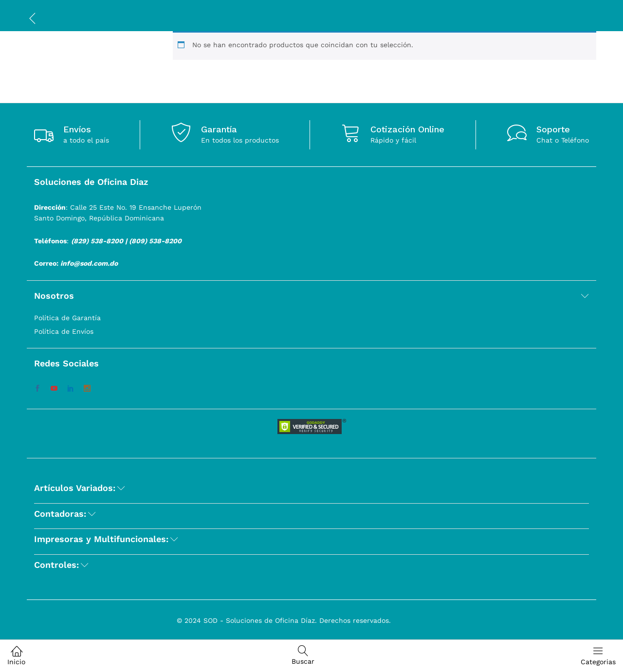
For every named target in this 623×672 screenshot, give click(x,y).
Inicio (16, 655)
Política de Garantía (67, 318)
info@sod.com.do (89, 263)
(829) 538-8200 (97, 241)
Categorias (598, 655)
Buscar (303, 655)
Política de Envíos (64, 331)
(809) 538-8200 (155, 241)
